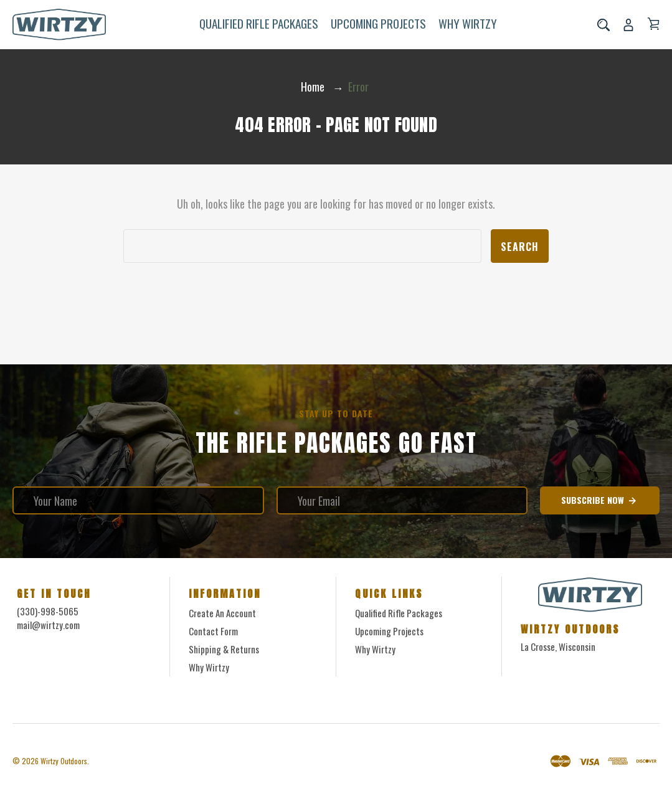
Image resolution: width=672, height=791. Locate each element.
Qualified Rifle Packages (259, 24)
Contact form (213, 631)
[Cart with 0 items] (653, 24)
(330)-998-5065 (48, 611)
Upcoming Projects (378, 24)
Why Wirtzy (468, 24)
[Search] (603, 24)
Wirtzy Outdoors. (65, 761)
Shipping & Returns (224, 649)
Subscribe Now (599, 500)
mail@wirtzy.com (48, 625)
